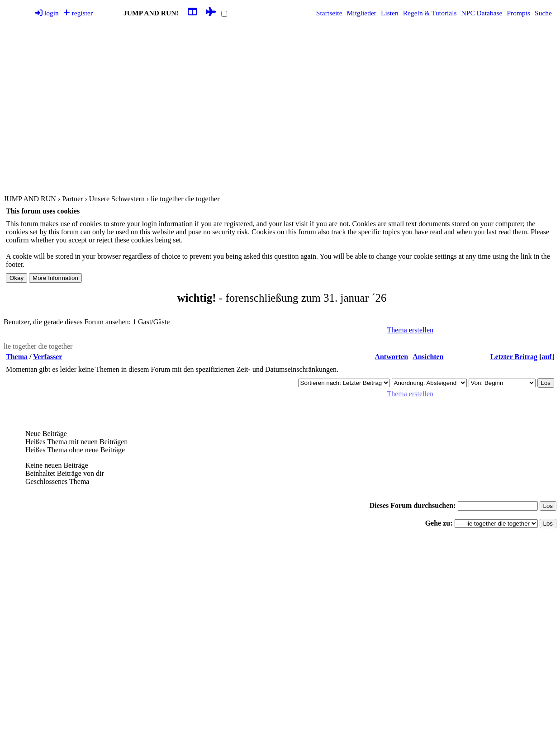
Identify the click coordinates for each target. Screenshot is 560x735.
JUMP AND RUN (30, 199)
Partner (72, 199)
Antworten (391, 357)
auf (546, 357)
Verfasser (47, 357)
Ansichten (428, 357)
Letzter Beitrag (514, 357)
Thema (17, 357)
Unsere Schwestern (117, 199)
